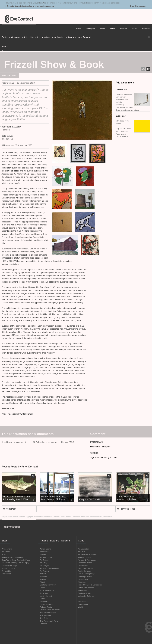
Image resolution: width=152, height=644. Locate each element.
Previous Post (126, 509)
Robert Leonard (8, 568)
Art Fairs (82, 552)
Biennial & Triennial (86, 563)
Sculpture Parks (85, 593)
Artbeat (43, 574)
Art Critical (44, 560)
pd (148, 69)
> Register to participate (16, 6)
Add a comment (125, 83)
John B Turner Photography (13, 557)
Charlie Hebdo (23, 300)
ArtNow (43, 579)
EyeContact (19, 19)
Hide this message (138, 6)
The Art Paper (46, 615)
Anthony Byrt (7, 549)
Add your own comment (15, 442)
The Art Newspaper (48, 613)
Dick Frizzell (13, 171)
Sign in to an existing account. (104, 457)
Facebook (13, 414)
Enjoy (4, 554)
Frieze (42, 588)
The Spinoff (6, 574)
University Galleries (86, 596)
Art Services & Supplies (88, 554)
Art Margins (45, 566)
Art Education (84, 549)
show (14, 252)
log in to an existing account (42, 6)
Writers (102, 28)
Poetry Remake (46, 604)
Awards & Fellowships (87, 560)
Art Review (44, 571)
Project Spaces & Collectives (90, 585)
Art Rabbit (6, 552)
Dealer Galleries (85, 571)
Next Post (10, 509)
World (80, 607)
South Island (83, 604)
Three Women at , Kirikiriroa (127, 498)
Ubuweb (43, 624)
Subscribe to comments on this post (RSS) (55, 442)
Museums (82, 582)
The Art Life (6, 571)
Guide (79, 28)
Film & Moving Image (87, 574)
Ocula (42, 599)
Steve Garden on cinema (50, 610)
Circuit (43, 582)
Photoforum (45, 601)
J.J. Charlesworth (47, 590)
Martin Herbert (46, 596)
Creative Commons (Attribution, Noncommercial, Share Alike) (89, 517)
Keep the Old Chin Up (90, 499)
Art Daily (43, 563)
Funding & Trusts (85, 577)
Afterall (43, 554)
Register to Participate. (101, 447)
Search (5, 46)
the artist (28, 338)
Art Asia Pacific (46, 557)
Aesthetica (44, 552)
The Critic (44, 618)
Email (30, 414)
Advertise (124, 28)
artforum (43, 577)
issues (58, 300)
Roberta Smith (46, 607)
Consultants (83, 566)
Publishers (82, 590)
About (112, 28)
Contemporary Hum (48, 585)
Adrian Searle (46, 549)
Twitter (23, 414)
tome (24, 212)
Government (83, 579)
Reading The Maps (10, 566)
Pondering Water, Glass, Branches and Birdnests (53, 498)
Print (4, 414)
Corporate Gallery (85, 568)
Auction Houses (85, 557)
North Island (83, 601)
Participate (90, 28)
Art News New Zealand (49, 568)
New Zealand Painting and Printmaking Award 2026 (16, 498)
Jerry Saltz (44, 593)
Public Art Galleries (86, 588)
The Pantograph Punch (49, 621)
